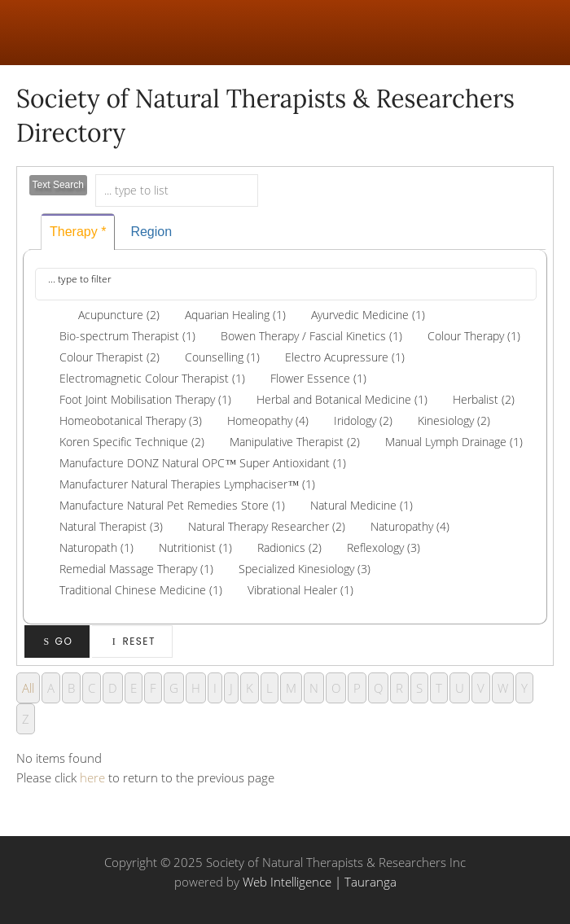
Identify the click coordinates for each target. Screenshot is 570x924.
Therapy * (78, 232)
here (92, 777)
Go (57, 641)
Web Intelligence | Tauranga (320, 882)
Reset (132, 641)
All (28, 688)
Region (151, 232)
